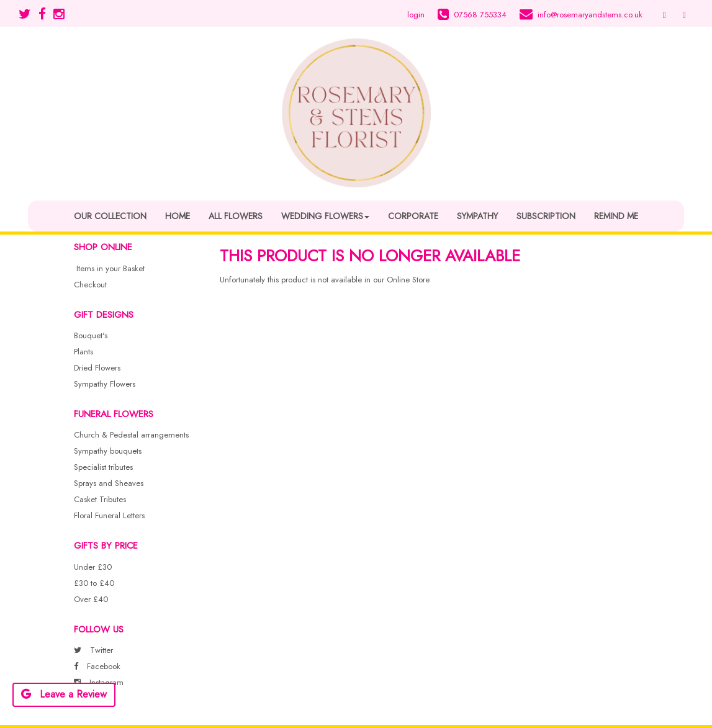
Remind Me (616, 216)
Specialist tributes (103, 467)
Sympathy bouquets (108, 451)
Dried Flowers (97, 368)
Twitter (93, 650)
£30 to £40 (94, 583)
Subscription (546, 216)
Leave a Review (64, 694)
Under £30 (93, 567)
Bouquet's (91, 335)
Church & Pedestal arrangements (131, 435)
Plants (83, 352)
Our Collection (110, 216)
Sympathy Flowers (105, 384)
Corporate (413, 216)
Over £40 (91, 599)
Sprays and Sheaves (109, 483)
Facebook (97, 666)
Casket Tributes (100, 499)
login (416, 15)
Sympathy (477, 216)
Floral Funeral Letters (109, 515)
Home (178, 216)
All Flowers (236, 216)
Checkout (90, 285)
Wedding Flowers (325, 216)
